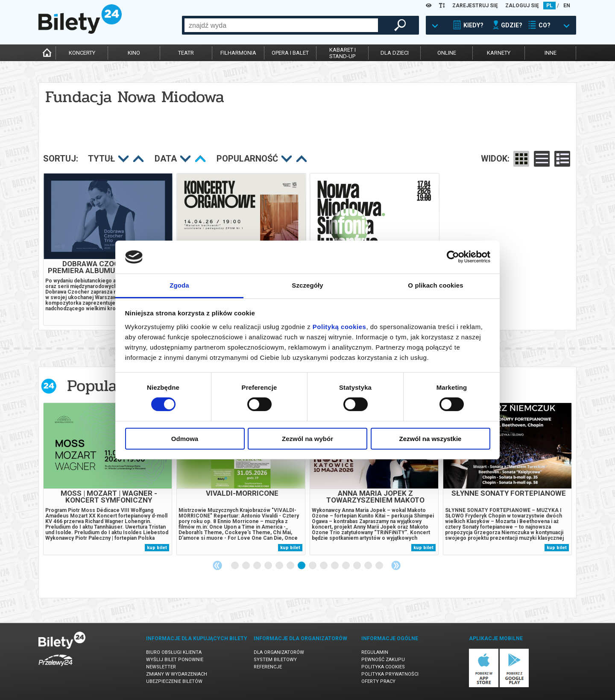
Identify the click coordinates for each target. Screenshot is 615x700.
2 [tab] (246, 566)
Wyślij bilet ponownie (175, 660)
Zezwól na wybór (307, 439)
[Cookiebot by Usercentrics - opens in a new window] (453, 257)
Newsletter (161, 667)
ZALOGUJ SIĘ (522, 6)
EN (567, 6)
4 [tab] (269, 566)
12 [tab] (357, 566)
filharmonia (238, 53)
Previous (217, 565)
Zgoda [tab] (179, 285)
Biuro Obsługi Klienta (174, 652)
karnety (499, 53)
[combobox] (281, 25)
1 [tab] (235, 566)
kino (134, 53)
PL (549, 6)
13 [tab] (369, 566)
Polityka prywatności (390, 674)
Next (396, 565)
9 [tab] (324, 566)
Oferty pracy (378, 681)
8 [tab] (313, 566)
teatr (186, 53)
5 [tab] (280, 566)
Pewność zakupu (383, 660)
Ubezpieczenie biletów (174, 681)
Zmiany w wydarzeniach (177, 674)
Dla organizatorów (279, 652)
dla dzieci (395, 53)
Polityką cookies (340, 327)
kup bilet (157, 548)
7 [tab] (302, 566)
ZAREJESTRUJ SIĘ (475, 6)
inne (551, 53)
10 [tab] (335, 566)
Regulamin (375, 652)
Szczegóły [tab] (307, 285)
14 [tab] (380, 566)
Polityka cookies (383, 667)
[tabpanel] (108, 479)
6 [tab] (291, 566)
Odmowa (185, 439)
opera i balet (290, 53)
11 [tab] (346, 566)
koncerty (82, 53)
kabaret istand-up (343, 53)
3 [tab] (258, 566)
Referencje (268, 667)
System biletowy (275, 660)
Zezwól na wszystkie (430, 439)
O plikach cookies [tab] (435, 285)
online (447, 53)
